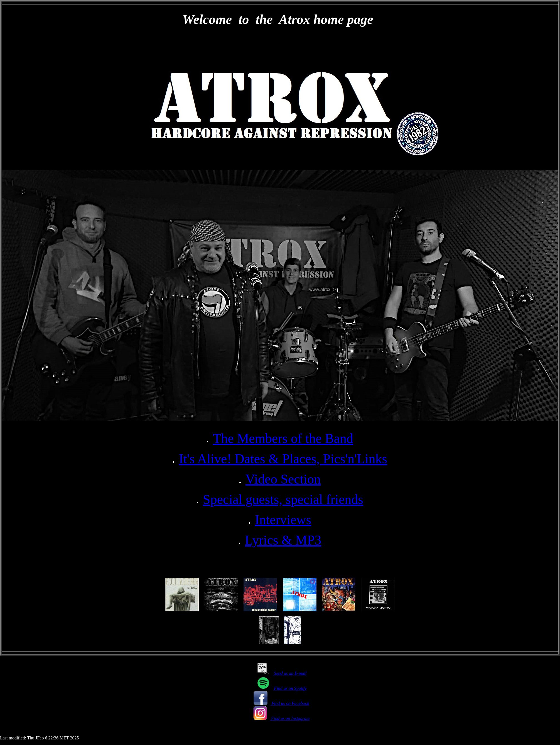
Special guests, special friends (283, 499)
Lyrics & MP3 (283, 540)
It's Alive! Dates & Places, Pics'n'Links (283, 459)
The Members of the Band (283, 438)
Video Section (283, 479)
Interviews (283, 520)
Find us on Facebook (281, 703)
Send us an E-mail (282, 673)
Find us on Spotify (282, 688)
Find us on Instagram (281, 718)
